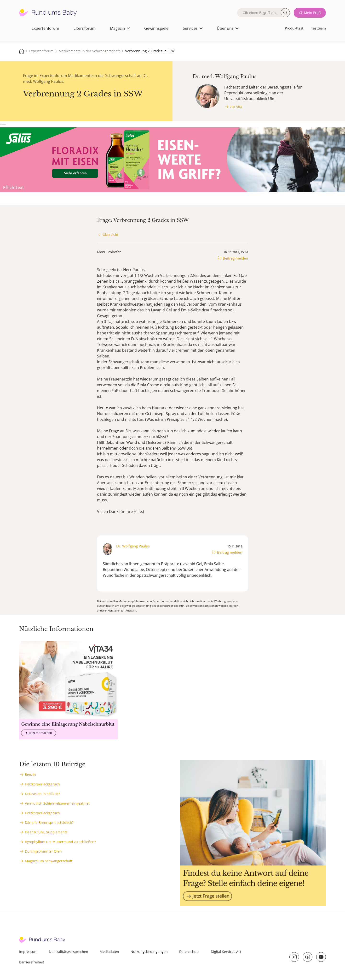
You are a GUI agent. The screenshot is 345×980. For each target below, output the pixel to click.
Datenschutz (189, 952)
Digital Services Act (226, 952)
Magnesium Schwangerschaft (49, 861)
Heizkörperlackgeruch (42, 784)
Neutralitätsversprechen (69, 952)
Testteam (318, 28)
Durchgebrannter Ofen (43, 851)
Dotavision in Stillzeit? (42, 794)
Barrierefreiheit (32, 962)
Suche (285, 13)
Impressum (28, 952)
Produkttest (294, 28)
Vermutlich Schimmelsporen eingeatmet (57, 803)
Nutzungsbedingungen (149, 952)
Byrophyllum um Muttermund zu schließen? (60, 842)
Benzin (30, 775)
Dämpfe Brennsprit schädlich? (49, 823)
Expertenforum (45, 28)
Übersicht (111, 235)
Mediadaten (109, 952)
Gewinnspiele (156, 28)
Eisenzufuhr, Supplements (46, 832)
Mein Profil (313, 13)
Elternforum (85, 28)
